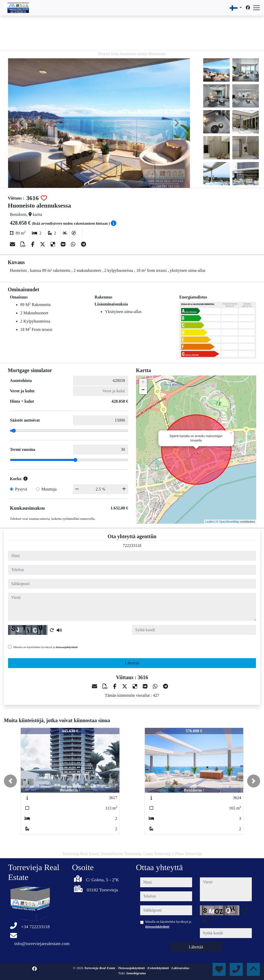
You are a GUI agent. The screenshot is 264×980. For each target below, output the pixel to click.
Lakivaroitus (181, 968)
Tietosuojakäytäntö (132, 968)
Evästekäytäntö (159, 968)
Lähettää (132, 663)
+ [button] (143, 382)
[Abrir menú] (256, 8)
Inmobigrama (136, 973)
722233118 (132, 546)
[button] (10, 781)
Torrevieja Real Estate (100, 968)
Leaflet (210, 522)
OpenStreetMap (229, 522)
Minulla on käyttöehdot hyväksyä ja (45, 647)
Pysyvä (21, 489)
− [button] (143, 390)
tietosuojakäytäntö (67, 647)
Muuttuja (49, 489)
